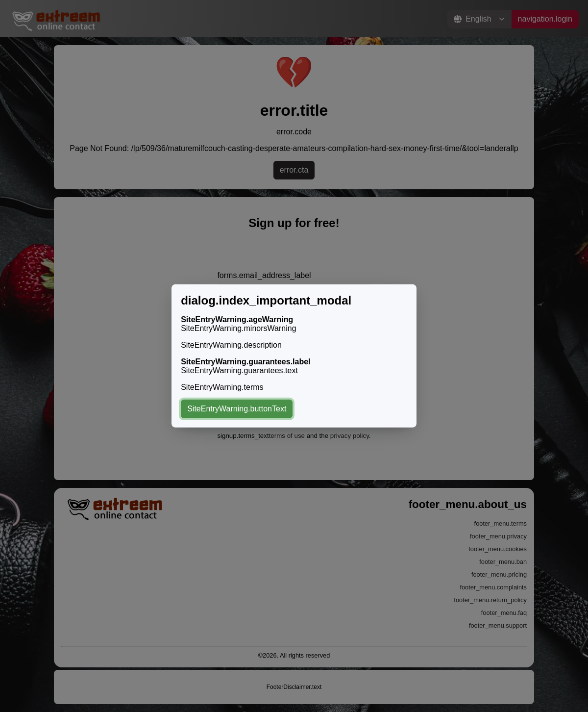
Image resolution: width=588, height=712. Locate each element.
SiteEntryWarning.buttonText (237, 409)
